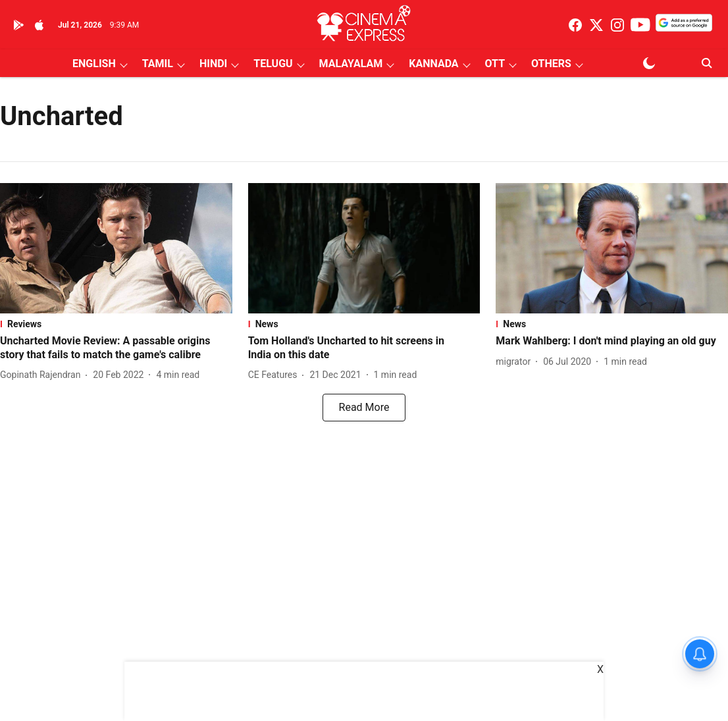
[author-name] (43, 375)
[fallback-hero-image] (116, 248)
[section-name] (116, 324)
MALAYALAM (351, 64)
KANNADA (433, 64)
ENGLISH (94, 64)
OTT (495, 64)
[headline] (116, 348)
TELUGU (273, 64)
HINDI (213, 64)
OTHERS (551, 64)
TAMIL (158, 64)
